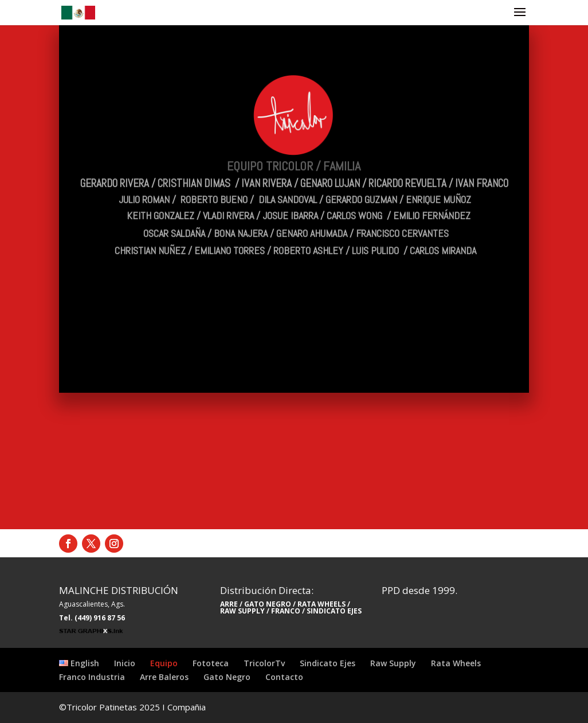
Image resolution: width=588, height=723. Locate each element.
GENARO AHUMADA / (315, 214)
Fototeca (211, 663)
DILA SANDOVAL (288, 180)
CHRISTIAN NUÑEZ (150, 231)
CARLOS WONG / (360, 196)
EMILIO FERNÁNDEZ (432, 196)
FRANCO (286, 611)
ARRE (229, 604)
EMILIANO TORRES (230, 231)
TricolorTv (264, 663)
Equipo (164, 663)
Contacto (284, 677)
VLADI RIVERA (228, 196)
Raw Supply (393, 663)
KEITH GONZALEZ (160, 196)
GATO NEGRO (268, 604)
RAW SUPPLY (242, 611)
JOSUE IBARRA (290, 196)
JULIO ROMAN (144, 180)
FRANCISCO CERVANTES (402, 214)
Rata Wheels (456, 663)
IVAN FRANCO (483, 164)
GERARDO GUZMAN (361, 180)
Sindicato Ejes (328, 663)
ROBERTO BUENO (214, 180)
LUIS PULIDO (378, 231)
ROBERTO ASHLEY (309, 231)
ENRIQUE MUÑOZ (438, 180)
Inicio (125, 663)
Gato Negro (227, 677)
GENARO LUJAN (330, 164)
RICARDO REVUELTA (407, 164)
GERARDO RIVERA (115, 164)
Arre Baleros (164, 677)
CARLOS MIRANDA (443, 231)
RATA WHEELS (321, 604)
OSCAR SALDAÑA (174, 214)
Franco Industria (92, 677)
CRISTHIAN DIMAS (194, 164)
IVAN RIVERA (266, 164)
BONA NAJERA (241, 214)
